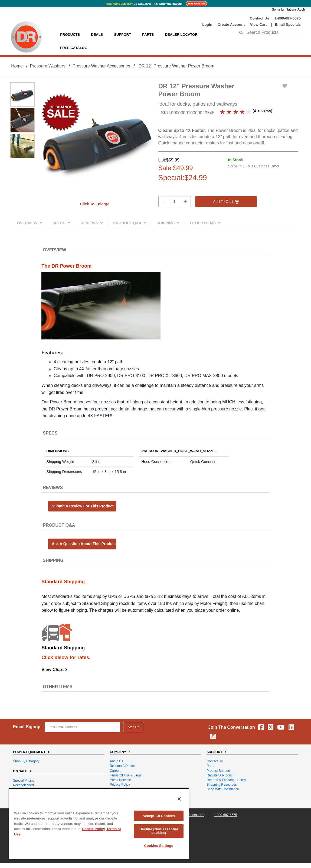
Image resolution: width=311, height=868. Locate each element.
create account (231, 25)
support (122, 35)
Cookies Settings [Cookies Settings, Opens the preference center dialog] (159, 846)
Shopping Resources (222, 785)
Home (17, 66)
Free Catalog (74, 48)
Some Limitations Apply (289, 9)
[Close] (179, 799)
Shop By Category (26, 761)
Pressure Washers (48, 66)
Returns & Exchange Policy (226, 780)
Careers (116, 771)
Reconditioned (23, 785)
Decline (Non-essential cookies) (159, 831)
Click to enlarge (95, 204)
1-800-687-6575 (288, 18)
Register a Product (220, 775)
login (207, 25)
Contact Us (260, 18)
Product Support (218, 771)
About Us (117, 761)
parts (148, 35)
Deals (97, 35)
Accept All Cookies (159, 816)
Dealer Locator (181, 35)
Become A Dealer (122, 766)
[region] (99, 824)
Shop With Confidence (223, 789)
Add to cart (226, 202)
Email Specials (288, 25)
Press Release (120, 780)
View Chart (55, 670)
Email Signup (27, 727)
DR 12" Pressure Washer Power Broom (176, 66)
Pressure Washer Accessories (101, 66)
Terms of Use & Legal (126, 775)
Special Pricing (24, 780)
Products (70, 35)
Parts (210, 766)
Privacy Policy (120, 785)
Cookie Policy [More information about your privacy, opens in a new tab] (94, 829)
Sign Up (134, 727)
